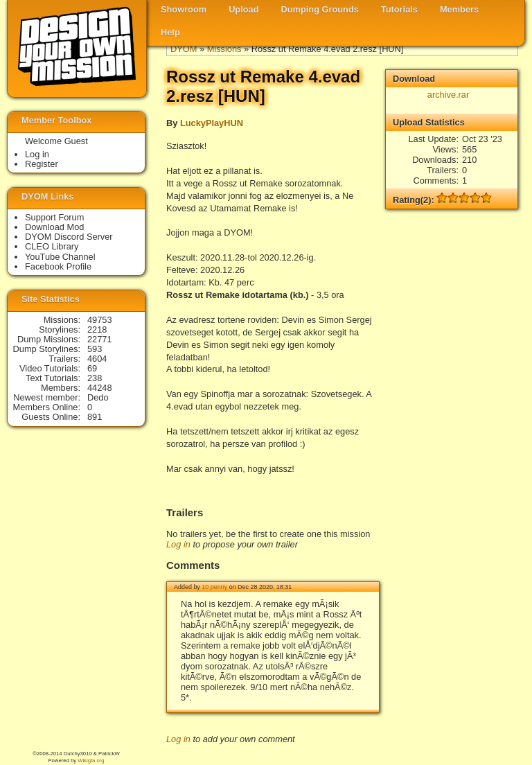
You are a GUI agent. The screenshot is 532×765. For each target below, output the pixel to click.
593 (95, 349)
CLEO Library (52, 246)
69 (92, 368)
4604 (97, 359)
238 (95, 378)
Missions (224, 49)
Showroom (184, 9)
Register (42, 164)
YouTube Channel (60, 257)
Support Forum (54, 217)
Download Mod (54, 227)
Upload (243, 9)
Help (170, 32)
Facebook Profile (58, 266)
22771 (100, 339)
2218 (97, 329)
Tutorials (399, 9)
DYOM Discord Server (69, 237)
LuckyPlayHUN (212, 123)
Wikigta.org (91, 760)
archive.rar (448, 95)
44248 (100, 388)
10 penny (214, 587)
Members (459, 9)
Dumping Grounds (320, 9)
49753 (100, 320)
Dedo (98, 397)
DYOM (184, 49)
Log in (178, 544)
